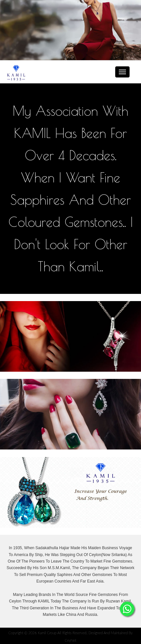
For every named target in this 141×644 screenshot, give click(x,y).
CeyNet (70, 640)
